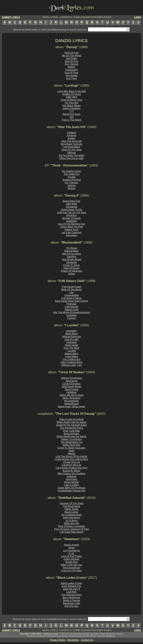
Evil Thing (71, 78)
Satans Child (72, 309)
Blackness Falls (72, 603)
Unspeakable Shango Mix (71, 491)
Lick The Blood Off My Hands (71, 456)
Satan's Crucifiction (71, 439)
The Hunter (71, 75)
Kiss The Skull (72, 348)
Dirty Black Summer (71, 144)
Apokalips (71, 315)
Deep (72, 451)
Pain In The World (71, 120)
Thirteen (72, 318)
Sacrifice (71, 257)
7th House (71, 248)
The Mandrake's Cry (72, 442)
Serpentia (72, 262)
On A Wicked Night (72, 515)
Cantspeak (71, 207)
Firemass (72, 304)
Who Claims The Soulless (71, 473)
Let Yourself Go (71, 550)
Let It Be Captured (71, 232)
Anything (71, 135)
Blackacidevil (71, 251)
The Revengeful (71, 506)
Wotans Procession (71, 378)
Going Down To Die (71, 210)
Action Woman (72, 559)
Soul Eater (71, 479)
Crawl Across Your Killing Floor (71, 459)
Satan (71, 548)
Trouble (72, 177)
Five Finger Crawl (71, 287)
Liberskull (71, 342)
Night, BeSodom (71, 398)
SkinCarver (71, 381)
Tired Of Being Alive (72, 100)
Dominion (71, 215)
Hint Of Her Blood (71, 259)
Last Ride (71, 592)
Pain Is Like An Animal (72, 419)
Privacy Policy (58, 640)
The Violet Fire (72, 174)
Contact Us (87, 640)
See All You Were (72, 254)
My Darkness (72, 401)
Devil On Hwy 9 (71, 589)
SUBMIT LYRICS (11, 17)
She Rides (71, 58)
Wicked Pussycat (71, 336)
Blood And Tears (72, 114)
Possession (71, 70)
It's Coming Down (71, 171)
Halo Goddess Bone (72, 362)
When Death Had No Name (71, 422)
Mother (71, 67)
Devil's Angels (71, 545)
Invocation (71, 235)
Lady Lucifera (72, 485)
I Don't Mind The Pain (71, 227)
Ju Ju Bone (71, 520)
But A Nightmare (71, 597)
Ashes (71, 274)
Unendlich (72, 331)
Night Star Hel (71, 523)
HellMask (72, 392)
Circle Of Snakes (71, 384)
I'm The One (71, 103)
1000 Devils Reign (71, 386)
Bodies (71, 138)
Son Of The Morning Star (71, 224)
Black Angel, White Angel (71, 406)
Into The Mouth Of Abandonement (72, 312)
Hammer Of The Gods (71, 503)
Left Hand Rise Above (71, 532)
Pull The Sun (71, 606)
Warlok (71, 453)
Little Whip (71, 204)
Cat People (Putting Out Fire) (71, 468)
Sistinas (72, 152)
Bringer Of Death (71, 218)
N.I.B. (71, 553)
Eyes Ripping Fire (72, 586)
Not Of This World (71, 55)
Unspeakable (72, 295)
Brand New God (71, 201)
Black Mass (71, 334)
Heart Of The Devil (71, 150)
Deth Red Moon (71, 518)
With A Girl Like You (71, 565)
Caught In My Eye (71, 465)
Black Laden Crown (72, 583)
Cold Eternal (71, 307)
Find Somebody (71, 568)
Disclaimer (73, 640)
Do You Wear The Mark (72, 155)
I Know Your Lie (72, 462)
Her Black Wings (72, 105)
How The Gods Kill (71, 141)
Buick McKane (71, 433)
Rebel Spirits (72, 509)
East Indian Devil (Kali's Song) (71, 301)
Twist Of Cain (71, 53)
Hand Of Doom (71, 268)
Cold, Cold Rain (71, 431)
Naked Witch (72, 354)
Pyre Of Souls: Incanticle (71, 526)
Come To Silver (72, 265)
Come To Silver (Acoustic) (72, 448)
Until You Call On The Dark (72, 212)
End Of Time (71, 73)
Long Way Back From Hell (71, 91)
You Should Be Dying (71, 428)
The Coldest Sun (71, 359)
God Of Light (72, 339)
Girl (71, 117)
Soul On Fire (71, 61)
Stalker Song (71, 230)
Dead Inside (71, 345)
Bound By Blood (71, 471)
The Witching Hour (71, 595)
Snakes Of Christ (72, 94)
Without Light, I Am (71, 365)
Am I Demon (71, 64)
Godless (72, 133)
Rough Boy (71, 562)
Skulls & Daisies (71, 600)
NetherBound (71, 404)
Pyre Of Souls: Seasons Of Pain (71, 529)
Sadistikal (72, 221)
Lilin (72, 292)
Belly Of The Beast (71, 289)
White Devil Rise (71, 445)
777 (71, 111)
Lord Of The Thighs (71, 556)
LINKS (138, 17)
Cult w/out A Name (71, 298)
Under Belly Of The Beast (72, 488)
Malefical (72, 476)
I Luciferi (71, 351)
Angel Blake (71, 356)
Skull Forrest (71, 389)
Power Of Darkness (72, 271)
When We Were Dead (71, 395)
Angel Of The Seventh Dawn (71, 425)
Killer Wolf (71, 97)
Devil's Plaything (71, 108)
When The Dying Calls (71, 158)
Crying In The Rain (71, 570)
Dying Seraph (71, 482)
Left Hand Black (71, 147)
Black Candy (71, 512)
